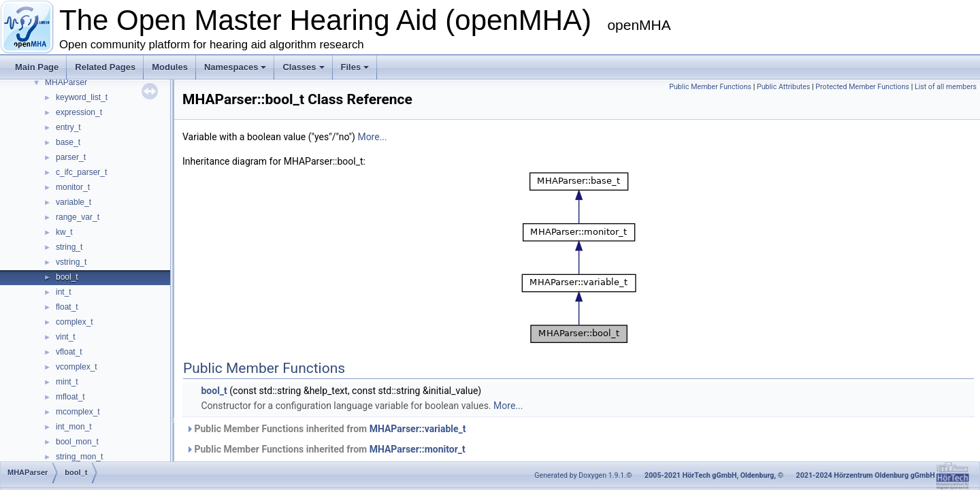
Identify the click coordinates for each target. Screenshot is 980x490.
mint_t (67, 382)
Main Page (37, 67)
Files (355, 67)
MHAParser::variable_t (418, 429)
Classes (303, 67)
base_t (68, 142)
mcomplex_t (78, 412)
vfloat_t (69, 352)
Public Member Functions (710, 87)
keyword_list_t (82, 97)
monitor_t (73, 187)
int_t (64, 292)
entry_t (68, 127)
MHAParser (66, 82)
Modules (170, 67)
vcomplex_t (77, 367)
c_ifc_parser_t (81, 172)
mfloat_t (70, 397)
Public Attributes (784, 87)
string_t (69, 247)
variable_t (73, 202)
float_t (67, 307)
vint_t (66, 337)
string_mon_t (79, 457)
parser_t (71, 157)
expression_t (79, 112)
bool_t (67, 277)
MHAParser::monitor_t (418, 449)
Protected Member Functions (862, 87)
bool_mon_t (77, 442)
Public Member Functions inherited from (326, 429)
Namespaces (235, 67)
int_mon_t (74, 427)
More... (372, 137)
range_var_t (78, 217)
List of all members (946, 87)
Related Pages (105, 67)
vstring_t (71, 262)
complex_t (75, 322)
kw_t (64, 232)
